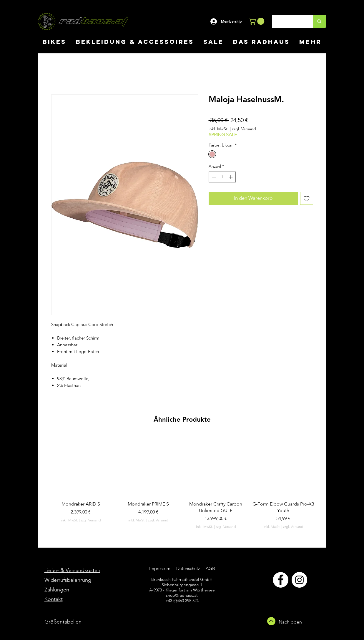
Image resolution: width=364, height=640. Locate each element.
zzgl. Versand (244, 129)
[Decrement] (213, 177)
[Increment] (231, 177)
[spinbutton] (222, 177)
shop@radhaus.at (182, 595)
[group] (182, 482)
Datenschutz (189, 568)
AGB (210, 568)
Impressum (160, 568)
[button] (257, 21)
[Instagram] (299, 580)
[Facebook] (281, 580)
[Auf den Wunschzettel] (307, 198)
